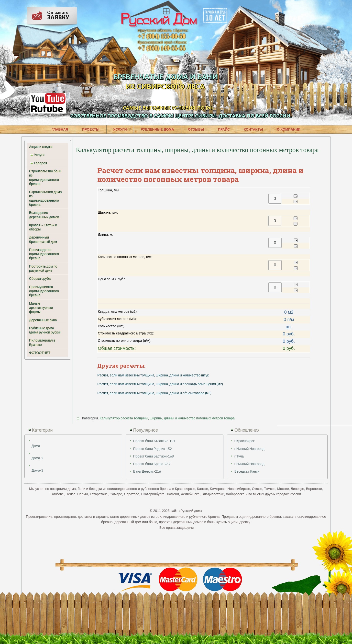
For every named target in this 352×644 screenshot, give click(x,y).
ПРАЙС (224, 129)
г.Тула (239, 456)
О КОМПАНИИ (289, 129)
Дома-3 (37, 470)
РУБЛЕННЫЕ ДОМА (158, 129)
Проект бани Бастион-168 (154, 456)
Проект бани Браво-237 (152, 464)
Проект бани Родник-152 (153, 449)
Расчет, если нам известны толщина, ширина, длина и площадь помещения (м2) (160, 384)
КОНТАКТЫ (253, 129)
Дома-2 (37, 458)
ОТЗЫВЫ (196, 129)
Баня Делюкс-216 (147, 471)
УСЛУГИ (120, 129)
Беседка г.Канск (247, 471)
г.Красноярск (245, 441)
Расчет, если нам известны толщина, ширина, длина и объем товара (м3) (154, 393)
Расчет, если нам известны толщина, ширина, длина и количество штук (153, 375)
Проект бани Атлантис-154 (154, 441)
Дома (36, 446)
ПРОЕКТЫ (91, 129)
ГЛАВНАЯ (60, 129)
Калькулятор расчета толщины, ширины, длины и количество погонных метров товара (167, 418)
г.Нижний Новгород (249, 449)
